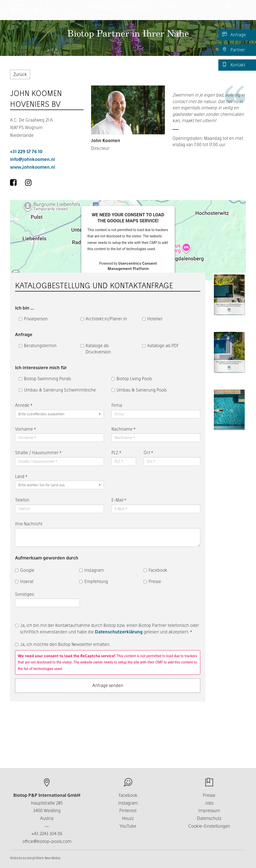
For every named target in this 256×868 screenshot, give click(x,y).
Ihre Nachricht (29, 524)
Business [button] (161, 12)
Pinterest (128, 810)
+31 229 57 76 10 (26, 152)
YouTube (128, 826)
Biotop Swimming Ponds (45, 379)
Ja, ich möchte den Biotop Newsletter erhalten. (63, 644)
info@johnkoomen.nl (33, 159)
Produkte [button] (100, 12)
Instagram (92, 570)
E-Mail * (119, 500)
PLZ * (116, 453)
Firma (117, 405)
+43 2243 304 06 (47, 834)
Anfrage (234, 35)
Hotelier (152, 319)
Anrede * (24, 405)
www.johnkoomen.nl (33, 167)
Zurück (20, 74)
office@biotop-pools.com (47, 841)
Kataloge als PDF (161, 346)
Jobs (209, 803)
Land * (21, 476)
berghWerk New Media (44, 858)
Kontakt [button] (189, 12)
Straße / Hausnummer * (38, 453)
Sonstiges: (25, 594)
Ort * (148, 453)
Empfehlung (94, 581)
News (213, 12)
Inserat (24, 581)
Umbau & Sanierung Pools (139, 390)
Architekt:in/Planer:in (104, 319)
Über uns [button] (131, 12)
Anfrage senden (108, 685)
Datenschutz (209, 818)
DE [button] (234, 12)
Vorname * (25, 429)
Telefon (22, 500)
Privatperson (33, 319)
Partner (234, 50)
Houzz (128, 818)
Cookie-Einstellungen (209, 826)
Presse (152, 581)
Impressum (209, 810)
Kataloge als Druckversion (96, 349)
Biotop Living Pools (132, 379)
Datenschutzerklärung (119, 632)
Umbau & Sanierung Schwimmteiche (57, 390)
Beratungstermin (38, 346)
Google (25, 570)
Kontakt (234, 65)
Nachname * (123, 429)
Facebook (155, 570)
